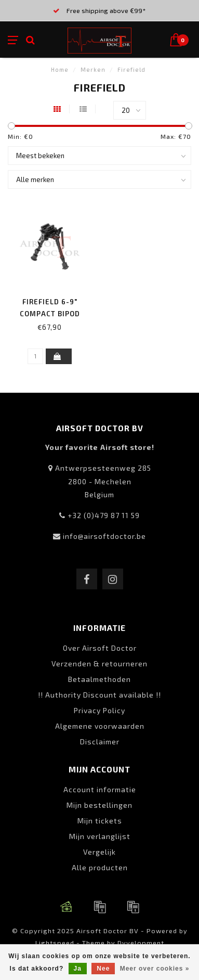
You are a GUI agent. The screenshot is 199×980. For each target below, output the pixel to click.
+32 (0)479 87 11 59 (104, 515)
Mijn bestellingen (100, 805)
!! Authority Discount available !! (100, 695)
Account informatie (100, 789)
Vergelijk (100, 852)
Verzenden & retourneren (100, 663)
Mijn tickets (100, 821)
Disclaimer (100, 742)
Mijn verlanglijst (100, 836)
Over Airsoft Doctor (100, 648)
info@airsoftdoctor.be (104, 536)
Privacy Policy (100, 710)
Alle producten (100, 867)
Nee (103, 969)
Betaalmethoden (100, 679)
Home (60, 69)
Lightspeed (55, 943)
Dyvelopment (141, 943)
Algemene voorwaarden (100, 726)
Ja (78, 969)
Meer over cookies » (155, 969)
